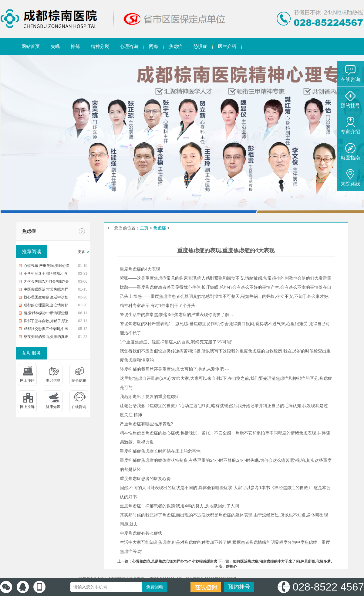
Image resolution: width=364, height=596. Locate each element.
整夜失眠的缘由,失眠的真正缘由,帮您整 (46, 338)
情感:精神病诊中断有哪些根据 (46, 314)
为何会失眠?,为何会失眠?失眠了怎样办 (46, 282)
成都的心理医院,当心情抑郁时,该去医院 (46, 306)
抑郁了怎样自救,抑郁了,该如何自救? (47, 322)
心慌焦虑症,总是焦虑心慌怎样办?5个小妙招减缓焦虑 (175, 561)
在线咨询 (79, 407)
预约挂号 (239, 587)
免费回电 (155, 587)
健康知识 (53, 407)
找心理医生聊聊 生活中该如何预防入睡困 (46, 298)
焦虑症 (29, 231)
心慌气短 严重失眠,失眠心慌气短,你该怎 (47, 267)
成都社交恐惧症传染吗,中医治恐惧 (46, 330)
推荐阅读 (32, 252)
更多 (82, 252)
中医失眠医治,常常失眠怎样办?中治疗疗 (46, 290)
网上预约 (27, 380)
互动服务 (32, 353)
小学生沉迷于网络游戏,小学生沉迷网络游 (46, 274)
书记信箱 (53, 380)
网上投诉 (27, 407)
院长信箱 (79, 380)
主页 (144, 228)
